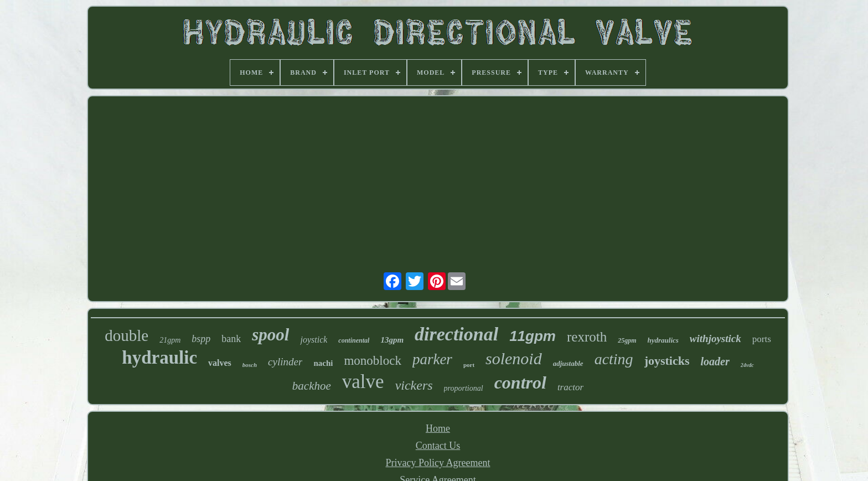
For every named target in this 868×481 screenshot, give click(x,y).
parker (432, 359)
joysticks (667, 361)
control (520, 382)
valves (220, 363)
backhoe (312, 386)
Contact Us (438, 446)
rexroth (587, 337)
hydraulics (663, 340)
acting (614, 359)
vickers (414, 385)
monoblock (373, 361)
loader (715, 361)
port (469, 365)
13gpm (392, 340)
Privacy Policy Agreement (438, 463)
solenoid (514, 358)
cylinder (285, 362)
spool (270, 335)
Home (438, 428)
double (126, 335)
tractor (570, 387)
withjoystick (715, 338)
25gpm (627, 340)
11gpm (533, 336)
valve (363, 382)
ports (762, 339)
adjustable (568, 363)
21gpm (170, 340)
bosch (250, 365)
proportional (464, 388)
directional (456, 334)
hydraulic (159, 358)
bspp (201, 339)
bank (231, 339)
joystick (314, 340)
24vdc (747, 365)
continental (354, 340)
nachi (323, 363)
